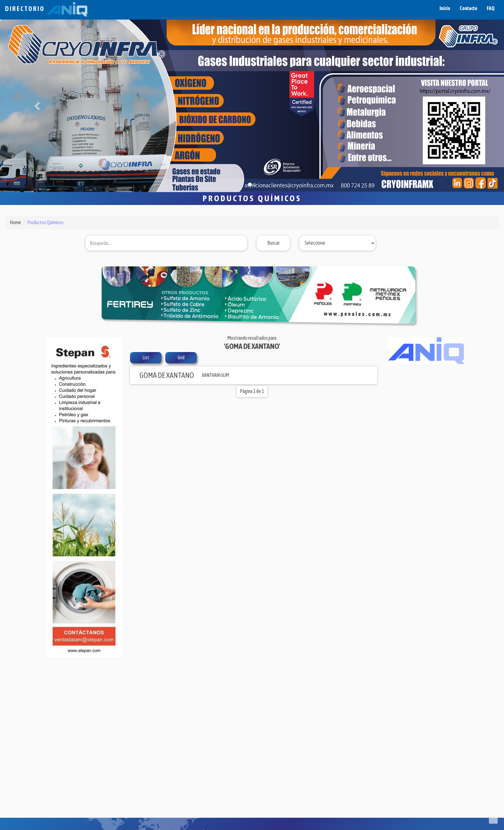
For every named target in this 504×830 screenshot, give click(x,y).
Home (15, 222)
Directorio (46, 9)
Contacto (468, 8)
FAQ (491, 8)
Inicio (445, 8)
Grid (181, 357)
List (146, 357)
